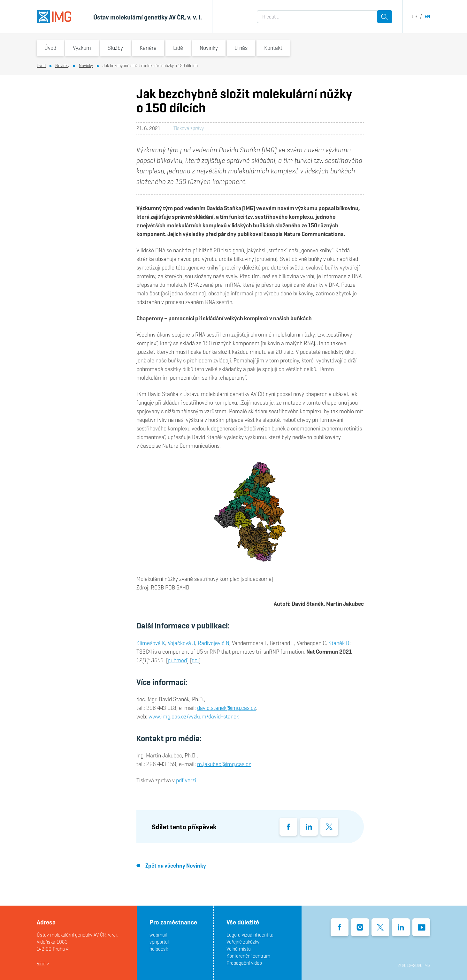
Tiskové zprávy (189, 128)
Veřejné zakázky (243, 942)
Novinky (209, 48)
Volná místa (239, 949)
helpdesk (159, 949)
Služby (115, 48)
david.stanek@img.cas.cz (227, 708)
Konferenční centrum (248, 956)
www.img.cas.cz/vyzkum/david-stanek (194, 716)
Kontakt (273, 48)
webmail (158, 935)
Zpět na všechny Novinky (171, 866)
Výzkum (82, 48)
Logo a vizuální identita (250, 935)
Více (41, 964)
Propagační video (244, 963)
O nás (241, 48)
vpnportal (159, 942)
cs (415, 16)
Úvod (50, 48)
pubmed (177, 660)
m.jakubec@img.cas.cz (224, 764)
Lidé (178, 48)
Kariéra (148, 48)
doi (195, 660)
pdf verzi (186, 780)
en (427, 16)
